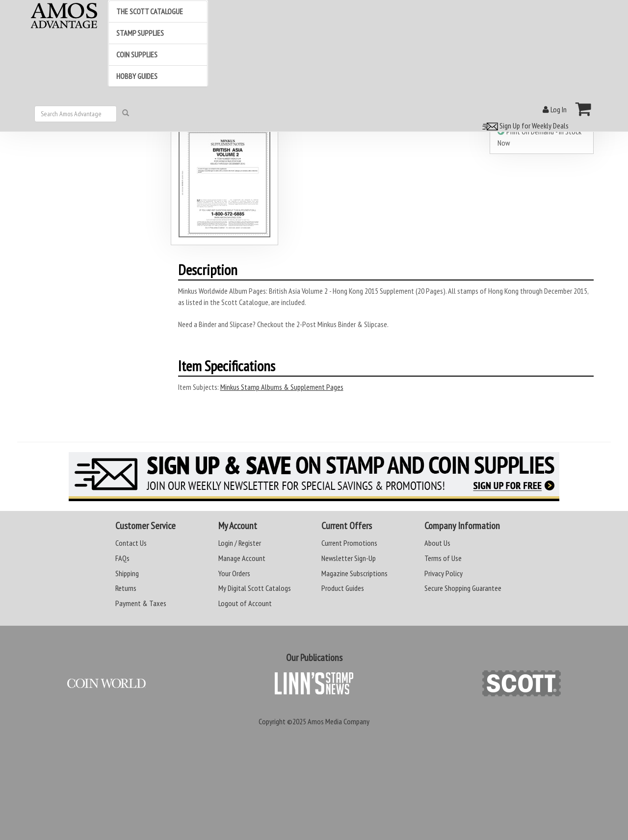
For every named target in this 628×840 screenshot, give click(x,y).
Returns (126, 588)
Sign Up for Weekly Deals (524, 126)
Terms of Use (443, 558)
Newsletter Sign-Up (349, 558)
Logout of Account (245, 603)
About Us (437, 543)
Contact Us (131, 543)
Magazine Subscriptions (354, 573)
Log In (555, 109)
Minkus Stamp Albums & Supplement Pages (282, 387)
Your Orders (234, 573)
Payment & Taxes (141, 603)
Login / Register (240, 543)
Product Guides (343, 588)
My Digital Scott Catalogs (255, 588)
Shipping (127, 573)
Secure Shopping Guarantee (463, 588)
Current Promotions (349, 543)
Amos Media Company (339, 721)
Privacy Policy (444, 573)
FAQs (122, 558)
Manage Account (242, 558)
